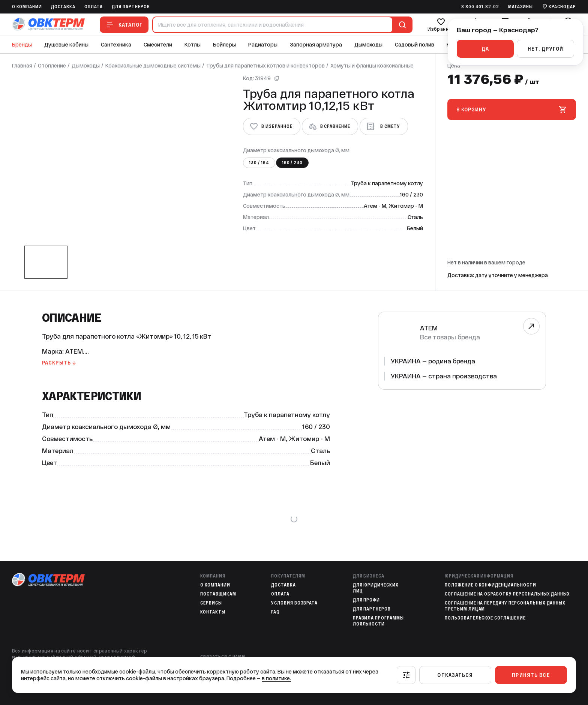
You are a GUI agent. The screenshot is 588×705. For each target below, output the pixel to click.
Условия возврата (294, 603)
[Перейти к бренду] (531, 326)
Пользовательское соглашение (485, 618)
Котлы (193, 45)
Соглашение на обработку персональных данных (507, 594)
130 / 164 (259, 163)
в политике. (276, 678)
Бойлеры (224, 45)
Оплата (94, 7)
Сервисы (211, 603)
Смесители (158, 45)
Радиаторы (263, 45)
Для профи (367, 600)
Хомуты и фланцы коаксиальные (372, 66)
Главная (22, 66)
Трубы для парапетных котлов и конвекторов (265, 66)
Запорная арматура (316, 45)
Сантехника (116, 45)
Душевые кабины (66, 45)
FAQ (275, 612)
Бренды (22, 45)
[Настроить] (406, 675)
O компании (27, 7)
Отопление (52, 66)
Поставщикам (218, 594)
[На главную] (48, 25)
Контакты (213, 612)
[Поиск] (401, 25)
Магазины (521, 7)
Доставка (63, 7)
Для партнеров (131, 7)
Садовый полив (415, 45)
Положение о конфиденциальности (490, 585)
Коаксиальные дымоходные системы (153, 66)
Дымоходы (368, 45)
